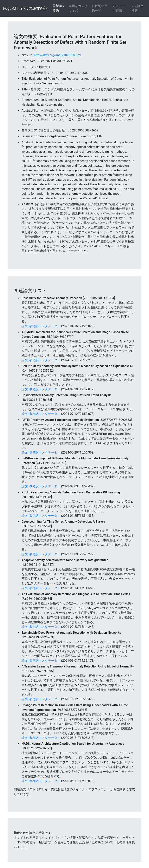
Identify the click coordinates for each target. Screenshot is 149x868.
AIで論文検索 (138, 8)
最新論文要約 (59, 8)
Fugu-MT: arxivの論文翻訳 (26, 8)
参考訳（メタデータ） (45, 326)
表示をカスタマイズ (78, 8)
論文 (25, 326)
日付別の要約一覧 (100, 8)
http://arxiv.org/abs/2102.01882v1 (58, 55)
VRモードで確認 (119, 8)
